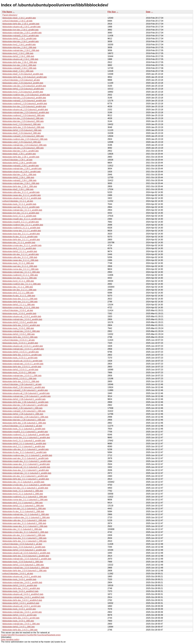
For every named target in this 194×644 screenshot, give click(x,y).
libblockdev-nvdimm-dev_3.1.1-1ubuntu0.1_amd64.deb (27, 455)
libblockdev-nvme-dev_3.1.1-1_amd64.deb (22, 231)
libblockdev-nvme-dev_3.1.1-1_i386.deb (20, 269)
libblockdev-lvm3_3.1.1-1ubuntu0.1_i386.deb (23, 494)
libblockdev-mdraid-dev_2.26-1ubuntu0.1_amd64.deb (27, 396)
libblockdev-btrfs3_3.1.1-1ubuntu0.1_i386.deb (23, 506)
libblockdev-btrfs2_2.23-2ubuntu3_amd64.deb (23, 89)
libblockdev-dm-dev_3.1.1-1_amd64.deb (21, 254)
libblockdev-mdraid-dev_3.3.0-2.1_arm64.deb (23, 364)
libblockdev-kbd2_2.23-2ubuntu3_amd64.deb (23, 74)
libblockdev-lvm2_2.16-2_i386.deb (18, 53)
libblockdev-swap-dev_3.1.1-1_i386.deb (20, 260)
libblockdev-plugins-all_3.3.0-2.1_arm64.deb (22, 361)
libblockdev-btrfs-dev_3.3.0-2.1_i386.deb (21, 381)
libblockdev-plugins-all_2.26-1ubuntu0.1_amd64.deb (26, 393)
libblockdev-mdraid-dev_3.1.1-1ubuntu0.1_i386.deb (26, 514)
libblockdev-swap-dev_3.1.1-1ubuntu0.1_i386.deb (25, 526)
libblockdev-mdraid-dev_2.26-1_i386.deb (21, 183)
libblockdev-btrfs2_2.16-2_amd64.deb (19, 39)
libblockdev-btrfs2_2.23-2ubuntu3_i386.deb (22, 130)
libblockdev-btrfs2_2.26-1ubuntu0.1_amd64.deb (24, 399)
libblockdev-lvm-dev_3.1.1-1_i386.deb (20, 278)
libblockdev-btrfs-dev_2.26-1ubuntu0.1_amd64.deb (25, 402)
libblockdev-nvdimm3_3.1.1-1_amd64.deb (21, 228)
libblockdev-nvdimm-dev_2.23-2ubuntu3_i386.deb (25, 139)
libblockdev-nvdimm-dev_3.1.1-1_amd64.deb (23, 225)
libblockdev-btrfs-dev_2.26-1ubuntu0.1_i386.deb (24, 423)
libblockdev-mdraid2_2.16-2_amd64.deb (21, 36)
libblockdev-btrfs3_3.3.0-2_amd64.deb (20, 322)
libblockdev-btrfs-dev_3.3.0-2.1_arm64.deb (22, 367)
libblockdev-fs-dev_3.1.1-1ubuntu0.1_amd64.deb (24, 452)
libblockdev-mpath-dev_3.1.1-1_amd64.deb (22, 219)
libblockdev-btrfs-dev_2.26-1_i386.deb (20, 186)
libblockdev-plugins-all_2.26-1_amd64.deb (21, 172)
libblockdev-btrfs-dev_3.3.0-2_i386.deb (20, 337)
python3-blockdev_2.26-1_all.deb (17, 160)
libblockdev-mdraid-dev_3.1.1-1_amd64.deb (22, 210)
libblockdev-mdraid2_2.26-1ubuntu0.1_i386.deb (24, 411)
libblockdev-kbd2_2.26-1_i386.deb (18, 189)
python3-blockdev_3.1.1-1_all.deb (18, 201)
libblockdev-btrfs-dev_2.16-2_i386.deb (20, 62)
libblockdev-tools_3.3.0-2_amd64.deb (19, 314)
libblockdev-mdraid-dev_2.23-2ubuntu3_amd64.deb (26, 112)
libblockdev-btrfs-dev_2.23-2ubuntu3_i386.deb (23, 127)
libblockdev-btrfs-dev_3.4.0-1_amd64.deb (21, 588)
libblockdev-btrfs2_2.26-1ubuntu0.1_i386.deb (23, 414)
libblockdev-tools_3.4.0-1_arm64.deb (19, 609)
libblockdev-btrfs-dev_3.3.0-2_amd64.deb (21, 325)
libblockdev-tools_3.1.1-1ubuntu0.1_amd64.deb (24, 429)
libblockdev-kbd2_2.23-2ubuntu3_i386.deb (22, 133)
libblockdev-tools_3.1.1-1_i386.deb (18, 263)
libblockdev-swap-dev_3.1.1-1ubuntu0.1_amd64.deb (26, 464)
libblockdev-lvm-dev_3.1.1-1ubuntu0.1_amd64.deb (25, 488)
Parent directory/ (10, 15)
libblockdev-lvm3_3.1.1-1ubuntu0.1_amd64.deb (24, 441)
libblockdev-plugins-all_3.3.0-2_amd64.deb (22, 316)
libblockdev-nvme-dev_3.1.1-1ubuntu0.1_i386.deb (25, 500)
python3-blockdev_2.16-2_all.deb (17, 21)
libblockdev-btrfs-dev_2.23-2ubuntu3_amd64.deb (25, 77)
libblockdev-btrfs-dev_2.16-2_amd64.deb (21, 24)
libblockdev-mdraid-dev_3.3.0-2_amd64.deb (22, 319)
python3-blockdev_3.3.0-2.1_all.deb (19, 340)
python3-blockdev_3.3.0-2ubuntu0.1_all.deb (22, 544)
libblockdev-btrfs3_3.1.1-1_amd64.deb (20, 251)
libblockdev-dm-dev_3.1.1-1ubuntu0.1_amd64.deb (25, 476)
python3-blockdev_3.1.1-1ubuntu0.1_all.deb (22, 426)
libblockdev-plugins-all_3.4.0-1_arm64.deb (22, 606)
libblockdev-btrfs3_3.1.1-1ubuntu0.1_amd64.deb (24, 444)
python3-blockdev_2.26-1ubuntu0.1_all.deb (22, 384)
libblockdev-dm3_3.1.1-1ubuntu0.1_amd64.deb (24, 446)
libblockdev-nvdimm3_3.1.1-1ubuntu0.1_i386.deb (25, 497)
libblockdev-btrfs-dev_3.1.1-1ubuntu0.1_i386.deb (24, 541)
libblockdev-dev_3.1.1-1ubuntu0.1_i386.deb (22, 529)
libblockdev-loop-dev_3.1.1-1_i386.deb (20, 299)
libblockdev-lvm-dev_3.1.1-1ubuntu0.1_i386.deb (24, 509)
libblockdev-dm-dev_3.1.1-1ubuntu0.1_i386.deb (24, 535)
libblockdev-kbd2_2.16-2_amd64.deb (19, 18)
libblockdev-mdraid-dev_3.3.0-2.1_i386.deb (22, 376)
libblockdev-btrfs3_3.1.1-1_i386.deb (19, 305)
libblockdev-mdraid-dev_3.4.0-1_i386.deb (21, 624)
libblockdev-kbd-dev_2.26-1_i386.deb (19, 175)
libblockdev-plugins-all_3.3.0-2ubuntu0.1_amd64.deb (26, 553)
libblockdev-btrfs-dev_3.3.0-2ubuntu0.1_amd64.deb (26, 556)
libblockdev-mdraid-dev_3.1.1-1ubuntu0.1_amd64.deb (27, 473)
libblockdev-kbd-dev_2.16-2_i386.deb (19, 47)
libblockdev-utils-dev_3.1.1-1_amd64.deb (21, 192)
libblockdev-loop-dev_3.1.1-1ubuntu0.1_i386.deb (24, 538)
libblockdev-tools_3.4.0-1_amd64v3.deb (20, 591)
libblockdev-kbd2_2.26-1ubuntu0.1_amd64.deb (24, 387)
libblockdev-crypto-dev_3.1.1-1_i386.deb (21, 308)
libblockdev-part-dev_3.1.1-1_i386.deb (20, 266)
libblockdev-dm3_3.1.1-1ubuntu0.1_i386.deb (23, 503)
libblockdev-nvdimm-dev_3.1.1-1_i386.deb (22, 284)
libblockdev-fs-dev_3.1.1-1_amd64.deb (20, 237)
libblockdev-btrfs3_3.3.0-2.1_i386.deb (19, 379)
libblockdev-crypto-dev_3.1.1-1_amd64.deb (22, 245)
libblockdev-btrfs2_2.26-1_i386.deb (18, 178)
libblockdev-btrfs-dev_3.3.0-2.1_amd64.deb (22, 355)
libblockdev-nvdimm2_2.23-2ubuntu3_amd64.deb (25, 104)
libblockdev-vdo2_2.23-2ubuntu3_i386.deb (22, 142)
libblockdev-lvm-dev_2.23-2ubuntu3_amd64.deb (24, 107)
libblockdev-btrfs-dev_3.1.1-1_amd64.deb (21, 240)
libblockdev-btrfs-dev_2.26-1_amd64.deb (21, 157)
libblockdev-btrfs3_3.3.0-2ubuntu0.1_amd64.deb (24, 550)
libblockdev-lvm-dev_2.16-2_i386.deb (19, 65)
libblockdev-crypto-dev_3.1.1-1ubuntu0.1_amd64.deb (26, 485)
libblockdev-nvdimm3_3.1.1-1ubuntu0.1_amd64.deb (26, 435)
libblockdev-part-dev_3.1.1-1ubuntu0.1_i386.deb (24, 523)
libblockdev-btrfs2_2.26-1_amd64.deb (19, 163)
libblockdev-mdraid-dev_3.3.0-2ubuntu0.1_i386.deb (26, 568)
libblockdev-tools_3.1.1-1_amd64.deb (19, 204)
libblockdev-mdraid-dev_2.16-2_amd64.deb (22, 33)
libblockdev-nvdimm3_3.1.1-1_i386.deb (20, 275)
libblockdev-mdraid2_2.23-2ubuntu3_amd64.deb (24, 101)
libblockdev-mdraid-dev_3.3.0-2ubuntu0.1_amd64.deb (27, 559)
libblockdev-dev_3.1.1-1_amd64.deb (19, 243)
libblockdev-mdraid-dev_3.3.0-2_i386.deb (21, 331)
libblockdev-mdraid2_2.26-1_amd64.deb (21, 166)
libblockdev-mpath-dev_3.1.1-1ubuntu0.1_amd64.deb (27, 461)
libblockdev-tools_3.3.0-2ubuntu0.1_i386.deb (23, 562)
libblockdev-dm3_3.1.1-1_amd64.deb (19, 248)
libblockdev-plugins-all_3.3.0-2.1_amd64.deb (23, 346)
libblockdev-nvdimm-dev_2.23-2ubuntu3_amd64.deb (26, 95)
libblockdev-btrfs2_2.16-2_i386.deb (18, 56)
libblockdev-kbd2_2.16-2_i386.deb (18, 71)
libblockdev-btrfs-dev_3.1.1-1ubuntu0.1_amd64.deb (26, 479)
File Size (112, 12)
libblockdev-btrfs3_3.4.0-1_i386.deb (19, 627)
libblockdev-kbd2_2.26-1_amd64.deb (19, 154)
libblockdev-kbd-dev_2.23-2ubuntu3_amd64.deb (24, 98)
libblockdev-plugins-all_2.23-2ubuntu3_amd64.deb (25, 110)
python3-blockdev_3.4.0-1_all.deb (18, 574)
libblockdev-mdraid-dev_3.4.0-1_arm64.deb (22, 612)
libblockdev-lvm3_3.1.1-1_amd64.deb (19, 216)
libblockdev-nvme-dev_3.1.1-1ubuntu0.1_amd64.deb (26, 438)
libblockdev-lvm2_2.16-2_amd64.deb (19, 45)
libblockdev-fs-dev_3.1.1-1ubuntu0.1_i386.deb (23, 511)
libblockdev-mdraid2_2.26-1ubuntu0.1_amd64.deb (25, 390)
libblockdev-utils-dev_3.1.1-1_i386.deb (20, 257)
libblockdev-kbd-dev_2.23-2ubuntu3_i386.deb (23, 121)
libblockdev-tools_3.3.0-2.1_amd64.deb (20, 343)
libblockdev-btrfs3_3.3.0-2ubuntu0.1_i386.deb (23, 565)
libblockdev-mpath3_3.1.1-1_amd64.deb (21, 222)
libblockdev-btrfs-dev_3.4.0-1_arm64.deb (21, 618)
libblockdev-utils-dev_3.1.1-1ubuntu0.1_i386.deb (24, 520)
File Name (7, 12)
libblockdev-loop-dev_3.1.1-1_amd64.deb (21, 234)
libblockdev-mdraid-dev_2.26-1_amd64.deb (22, 169)
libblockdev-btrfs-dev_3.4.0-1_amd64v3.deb (22, 600)
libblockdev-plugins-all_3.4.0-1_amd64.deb (22, 577)
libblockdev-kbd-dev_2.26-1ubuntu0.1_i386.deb (24, 420)
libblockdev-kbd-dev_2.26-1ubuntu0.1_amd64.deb (25, 405)
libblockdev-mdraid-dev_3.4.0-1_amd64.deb (22, 582)
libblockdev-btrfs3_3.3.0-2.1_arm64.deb (20, 370)
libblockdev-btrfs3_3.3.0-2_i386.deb (19, 334)
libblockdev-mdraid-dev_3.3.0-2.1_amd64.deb (23, 349)
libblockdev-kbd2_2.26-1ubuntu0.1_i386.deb (22, 408)
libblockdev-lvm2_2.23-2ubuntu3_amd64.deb (23, 92)
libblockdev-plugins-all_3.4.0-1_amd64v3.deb (23, 594)
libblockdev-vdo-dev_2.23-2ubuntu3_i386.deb (23, 148)
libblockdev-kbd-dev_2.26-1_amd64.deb (21, 151)
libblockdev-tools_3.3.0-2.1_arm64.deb (20, 358)
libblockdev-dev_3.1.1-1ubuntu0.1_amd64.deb (23, 482)
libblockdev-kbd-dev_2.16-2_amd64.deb (21, 41)
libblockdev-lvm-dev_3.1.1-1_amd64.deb (21, 213)
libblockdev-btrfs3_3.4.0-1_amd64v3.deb (21, 603)
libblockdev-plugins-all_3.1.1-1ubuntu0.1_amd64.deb (26, 467)
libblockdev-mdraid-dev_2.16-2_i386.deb (21, 50)
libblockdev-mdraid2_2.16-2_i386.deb (19, 68)
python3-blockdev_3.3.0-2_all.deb (18, 310)
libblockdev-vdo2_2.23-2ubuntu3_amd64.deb (23, 83)
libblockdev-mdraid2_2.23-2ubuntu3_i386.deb (23, 136)
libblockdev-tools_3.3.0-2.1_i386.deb (19, 373)
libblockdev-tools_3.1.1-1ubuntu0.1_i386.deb (23, 491)
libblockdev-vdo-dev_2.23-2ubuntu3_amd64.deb (24, 86)
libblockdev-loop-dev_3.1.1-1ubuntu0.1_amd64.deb (26, 470)
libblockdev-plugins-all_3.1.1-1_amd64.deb (22, 198)
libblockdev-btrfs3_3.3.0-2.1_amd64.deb (21, 352)
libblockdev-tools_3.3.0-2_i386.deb (18, 328)
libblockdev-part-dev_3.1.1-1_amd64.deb (21, 207)
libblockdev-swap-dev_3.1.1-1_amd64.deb (22, 195)
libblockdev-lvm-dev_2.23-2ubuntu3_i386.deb (23, 118)
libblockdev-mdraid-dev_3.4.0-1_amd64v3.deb (23, 597)
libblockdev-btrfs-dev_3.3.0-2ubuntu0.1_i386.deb (24, 571)
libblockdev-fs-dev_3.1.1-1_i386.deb (19, 296)
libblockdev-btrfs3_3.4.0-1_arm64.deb (20, 615)
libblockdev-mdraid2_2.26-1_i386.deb (19, 180)
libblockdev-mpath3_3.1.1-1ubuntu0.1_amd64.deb (25, 432)
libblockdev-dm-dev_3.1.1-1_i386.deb (19, 290)
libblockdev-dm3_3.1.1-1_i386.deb (18, 293)
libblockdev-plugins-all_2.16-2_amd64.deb (21, 27)
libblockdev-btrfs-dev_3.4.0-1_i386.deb (20, 630)
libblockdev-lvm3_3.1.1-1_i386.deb (18, 281)
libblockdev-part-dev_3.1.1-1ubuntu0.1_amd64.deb (25, 458)
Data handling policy (10, 639)
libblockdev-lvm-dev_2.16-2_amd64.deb (20, 30)
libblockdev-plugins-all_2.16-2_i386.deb (20, 59)
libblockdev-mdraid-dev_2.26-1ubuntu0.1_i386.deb (25, 417)
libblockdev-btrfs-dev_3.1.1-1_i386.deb (20, 302)
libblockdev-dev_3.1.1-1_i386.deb (18, 287)
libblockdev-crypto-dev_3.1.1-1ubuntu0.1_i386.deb (25, 532)
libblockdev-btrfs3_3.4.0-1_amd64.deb (20, 585)
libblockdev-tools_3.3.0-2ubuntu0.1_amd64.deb (24, 547)
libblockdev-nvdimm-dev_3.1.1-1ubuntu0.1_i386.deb (26, 517)
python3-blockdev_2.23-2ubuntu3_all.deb (21, 80)
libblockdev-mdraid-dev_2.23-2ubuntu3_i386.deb (24, 145)
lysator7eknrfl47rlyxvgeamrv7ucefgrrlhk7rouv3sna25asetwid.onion (31, 635)
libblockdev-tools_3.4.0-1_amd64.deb (19, 579)
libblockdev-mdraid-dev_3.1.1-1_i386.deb (21, 272)
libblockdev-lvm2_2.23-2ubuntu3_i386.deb (22, 124)
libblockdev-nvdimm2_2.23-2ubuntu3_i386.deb (24, 115)
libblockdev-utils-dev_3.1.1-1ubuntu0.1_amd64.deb (26, 449)
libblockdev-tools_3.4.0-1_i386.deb (18, 621)
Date (148, 12)
